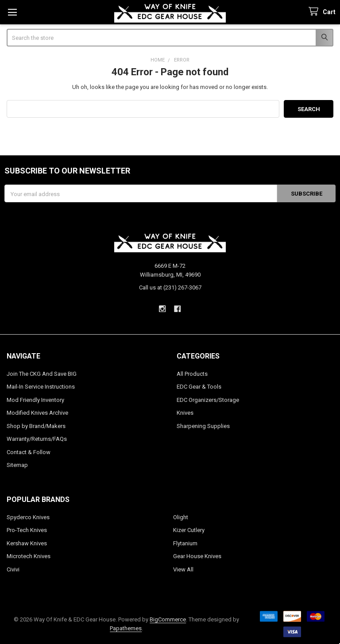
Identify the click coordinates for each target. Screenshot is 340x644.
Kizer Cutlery (189, 530)
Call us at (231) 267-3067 (170, 287)
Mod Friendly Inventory (35, 400)
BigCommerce (168, 619)
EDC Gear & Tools (199, 387)
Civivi (13, 569)
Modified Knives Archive (37, 413)
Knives (185, 413)
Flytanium (185, 543)
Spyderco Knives (28, 517)
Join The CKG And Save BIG (42, 374)
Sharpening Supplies (203, 426)
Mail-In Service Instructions (41, 387)
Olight (181, 517)
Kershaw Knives (27, 543)
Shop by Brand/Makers (36, 426)
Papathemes (126, 628)
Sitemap (17, 465)
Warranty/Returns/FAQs (37, 439)
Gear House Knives (197, 556)
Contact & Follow (29, 452)
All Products (192, 374)
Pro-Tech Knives (27, 530)
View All (183, 569)
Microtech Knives (29, 556)
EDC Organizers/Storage (208, 400)
